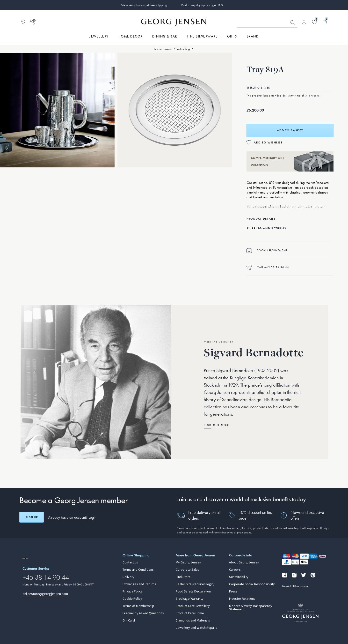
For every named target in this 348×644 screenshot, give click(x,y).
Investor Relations (242, 599)
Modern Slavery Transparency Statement (251, 608)
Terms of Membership (138, 606)
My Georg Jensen (188, 562)
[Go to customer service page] (33, 22)
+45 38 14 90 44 (46, 577)
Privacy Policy (133, 592)
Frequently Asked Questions (143, 613)
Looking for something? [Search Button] (293, 22)
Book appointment (267, 250)
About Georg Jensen (244, 562)
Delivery (128, 577)
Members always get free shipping (144, 5)
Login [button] (92, 517)
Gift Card (129, 621)
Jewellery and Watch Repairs (197, 628)
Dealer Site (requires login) (195, 584)
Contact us (130, 562)
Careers (235, 570)
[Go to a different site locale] (25, 558)
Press (233, 592)
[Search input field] (267, 22)
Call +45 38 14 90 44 (268, 267)
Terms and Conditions (138, 570)
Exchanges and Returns (139, 584)
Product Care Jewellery (193, 606)
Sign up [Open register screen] (32, 517)
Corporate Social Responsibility (252, 584)
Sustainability (239, 577)
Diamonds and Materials (193, 621)
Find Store (183, 577)
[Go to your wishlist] (314, 22)
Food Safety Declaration (193, 592)
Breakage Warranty (190, 599)
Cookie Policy (132, 599)
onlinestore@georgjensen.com (45, 594)
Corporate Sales (188, 570)
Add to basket (290, 130)
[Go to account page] (304, 22)
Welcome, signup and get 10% (202, 5)
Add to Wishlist (268, 142)
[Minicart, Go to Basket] (325, 22)
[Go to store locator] (23, 22)
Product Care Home (190, 613)
